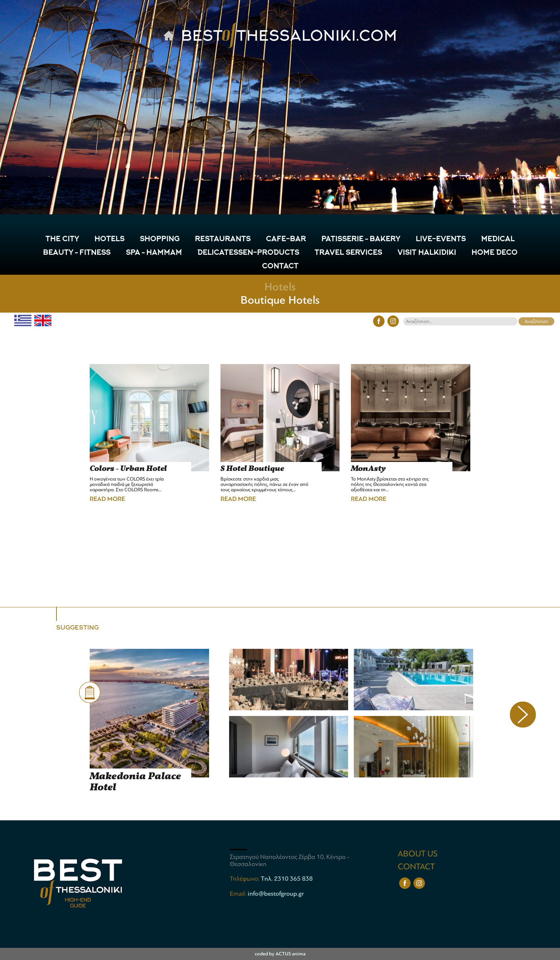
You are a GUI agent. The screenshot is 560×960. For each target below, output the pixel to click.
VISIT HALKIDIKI (427, 253)
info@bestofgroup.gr (276, 894)
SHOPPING (160, 240)
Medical (498, 240)
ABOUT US (418, 854)
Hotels (280, 287)
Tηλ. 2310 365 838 (287, 879)
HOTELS (109, 240)
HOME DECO (494, 253)
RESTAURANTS (223, 240)
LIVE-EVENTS (441, 240)
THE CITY (62, 240)
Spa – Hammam (154, 253)
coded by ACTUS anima (280, 954)
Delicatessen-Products (248, 253)
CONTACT (280, 267)
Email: (239, 894)
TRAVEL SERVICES (348, 253)
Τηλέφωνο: (245, 879)
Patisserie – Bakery (361, 240)
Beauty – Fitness (77, 253)
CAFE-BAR (286, 240)
